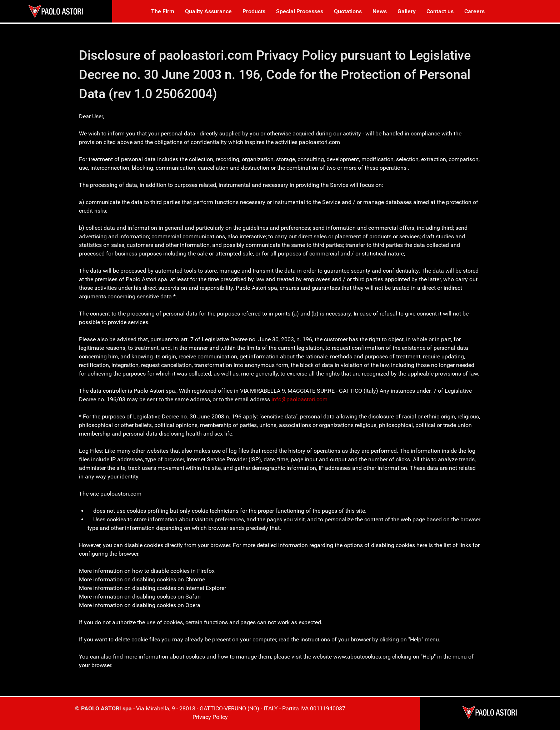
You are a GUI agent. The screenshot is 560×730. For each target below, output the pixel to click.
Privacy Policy (210, 717)
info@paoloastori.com (299, 399)
